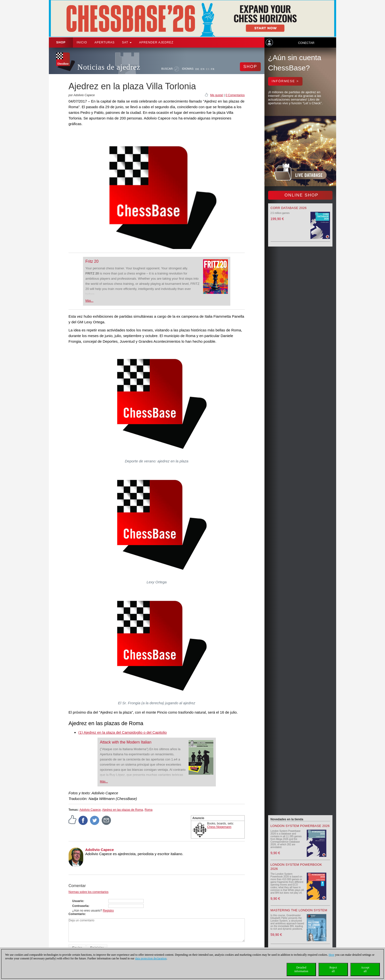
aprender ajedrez (156, 42)
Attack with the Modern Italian (126, 742)
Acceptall (365, 969)
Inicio (82, 42)
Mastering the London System (299, 910)
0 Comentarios (235, 95)
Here (331, 955)
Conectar (306, 43)
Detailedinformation (301, 969)
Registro (108, 911)
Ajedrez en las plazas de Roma (123, 810)
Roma (149, 810)
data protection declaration (151, 958)
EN (203, 69)
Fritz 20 (92, 261)
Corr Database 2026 (289, 208)
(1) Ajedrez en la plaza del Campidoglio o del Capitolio (123, 732)
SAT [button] (127, 42)
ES (208, 69)
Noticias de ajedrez (109, 67)
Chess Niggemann (219, 827)
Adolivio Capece (90, 810)
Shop (61, 42)
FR (213, 69)
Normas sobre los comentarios (89, 892)
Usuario (78, 901)
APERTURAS (105, 42)
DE (197, 69)
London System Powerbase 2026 (300, 826)
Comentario (77, 914)
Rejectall (333, 969)
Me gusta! (217, 95)
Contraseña (80, 906)
